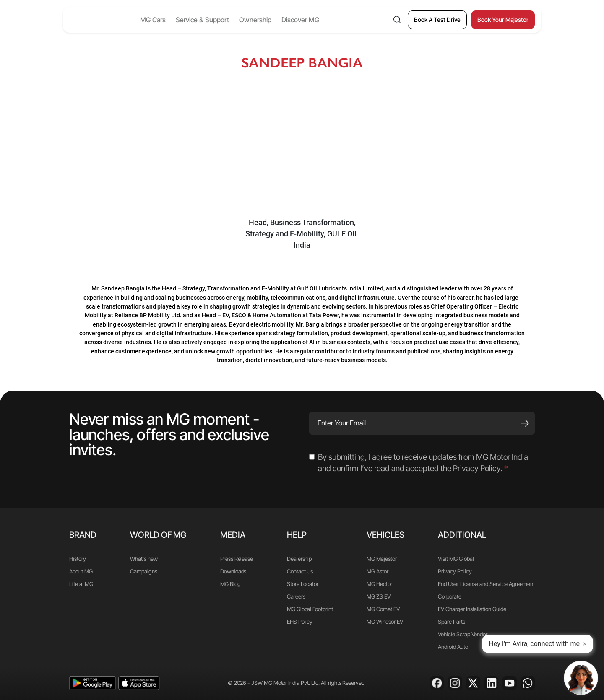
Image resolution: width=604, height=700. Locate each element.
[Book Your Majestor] (503, 20)
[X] (473, 683)
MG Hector (379, 584)
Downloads (233, 571)
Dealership (299, 559)
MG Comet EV (383, 609)
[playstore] (92, 683)
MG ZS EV (378, 596)
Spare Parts (451, 622)
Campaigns (143, 571)
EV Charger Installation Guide (472, 609)
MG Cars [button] (171, 20)
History (78, 559)
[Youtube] (509, 683)
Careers (296, 596)
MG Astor (377, 571)
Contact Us (300, 571)
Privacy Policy (455, 571)
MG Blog (230, 584)
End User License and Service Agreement (486, 584)
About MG (81, 571)
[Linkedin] (491, 683)
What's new (144, 559)
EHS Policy (300, 622)
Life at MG (81, 584)
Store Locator (303, 584)
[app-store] (139, 683)
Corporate (449, 596)
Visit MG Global (456, 559)
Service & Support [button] (220, 20)
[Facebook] (437, 683)
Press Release (237, 559)
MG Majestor (381, 559)
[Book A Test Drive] (437, 20)
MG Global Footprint (310, 609)
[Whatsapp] (528, 683)
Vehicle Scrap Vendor (463, 634)
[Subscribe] (525, 423)
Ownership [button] (273, 20)
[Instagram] (455, 683)
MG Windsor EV (385, 622)
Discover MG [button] (318, 20)
